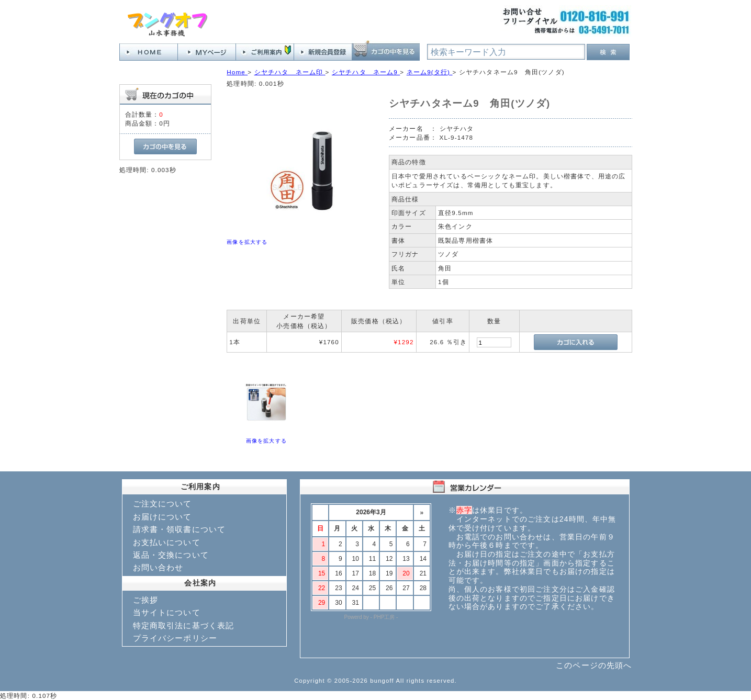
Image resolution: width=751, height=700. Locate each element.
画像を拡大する (247, 242)
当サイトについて (167, 612)
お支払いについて (167, 542)
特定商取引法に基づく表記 (184, 625)
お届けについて (162, 517)
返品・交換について (171, 555)
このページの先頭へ (594, 665)
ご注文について (162, 504)
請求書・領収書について (180, 529)
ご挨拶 (145, 600)
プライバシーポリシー (175, 638)
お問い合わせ (158, 567)
